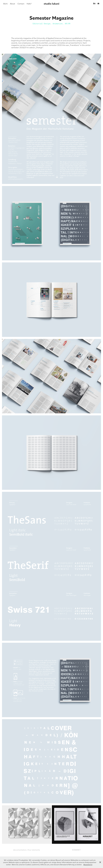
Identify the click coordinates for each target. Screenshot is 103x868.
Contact (21, 4)
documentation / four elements (27, 850)
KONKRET (76, 850)
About (12, 4)
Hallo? (29, 4)
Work (5, 4)
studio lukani (51, 3)
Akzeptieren (88, 864)
